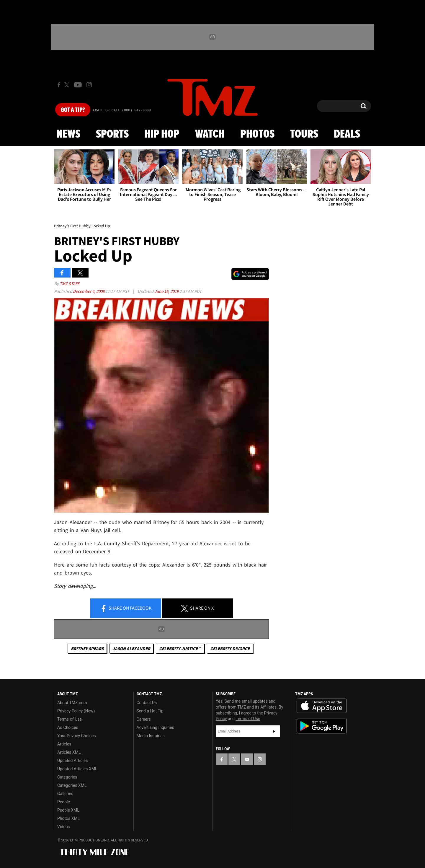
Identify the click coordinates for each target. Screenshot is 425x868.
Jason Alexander (131, 648)
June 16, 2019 (167, 291)
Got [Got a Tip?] (73, 110)
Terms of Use (70, 719)
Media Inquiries (151, 736)
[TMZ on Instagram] (89, 85)
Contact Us (147, 703)
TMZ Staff (70, 284)
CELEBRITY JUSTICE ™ (180, 648)
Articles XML (69, 752)
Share (126, 608)
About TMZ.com (72, 703)
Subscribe (274, 731)
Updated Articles (72, 761)
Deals (347, 134)
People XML (68, 810)
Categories (67, 777)
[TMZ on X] (68, 85)
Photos (257, 134)
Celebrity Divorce (230, 648)
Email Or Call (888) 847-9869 (122, 110)
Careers (144, 719)
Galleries (65, 794)
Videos (64, 827)
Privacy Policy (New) (76, 711)
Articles (64, 744)
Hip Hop (162, 134)
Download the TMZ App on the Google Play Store (322, 726)
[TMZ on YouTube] (247, 759)
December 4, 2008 (89, 291)
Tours (304, 134)
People (64, 802)
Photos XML (68, 818)
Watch (210, 134)
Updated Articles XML (77, 769)
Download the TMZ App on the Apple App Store (322, 706)
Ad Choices (68, 727)
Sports (112, 134)
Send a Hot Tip (150, 711)
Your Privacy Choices (77, 736)
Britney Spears (87, 648)
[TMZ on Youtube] (78, 85)
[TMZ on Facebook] (59, 85)
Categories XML (72, 785)
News (68, 134)
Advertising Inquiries (155, 727)
